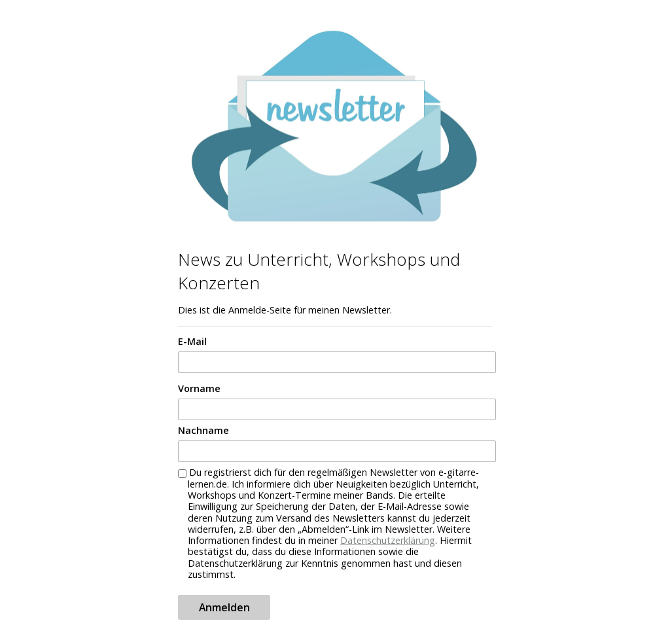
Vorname (199, 388)
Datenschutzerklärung (388, 540)
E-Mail (192, 341)
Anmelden (224, 607)
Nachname (203, 430)
